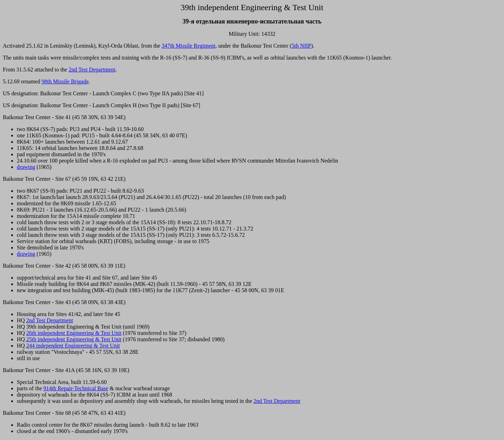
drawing (26, 167)
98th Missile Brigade (65, 81)
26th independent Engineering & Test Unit (74, 333)
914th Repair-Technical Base (76, 388)
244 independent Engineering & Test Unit (73, 346)
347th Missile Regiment (189, 46)
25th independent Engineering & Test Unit (74, 339)
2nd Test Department (92, 70)
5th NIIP (301, 46)
